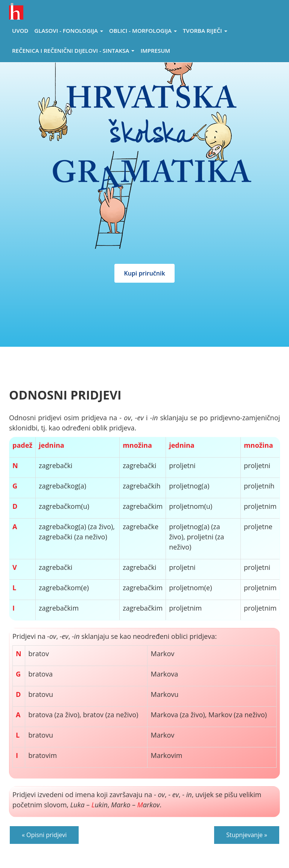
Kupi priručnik (144, 273)
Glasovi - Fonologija (69, 31)
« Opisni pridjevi (44, 835)
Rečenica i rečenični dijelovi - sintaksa (73, 51)
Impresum (155, 51)
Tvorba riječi (205, 31)
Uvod (20, 31)
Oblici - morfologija (143, 31)
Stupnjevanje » (247, 835)
